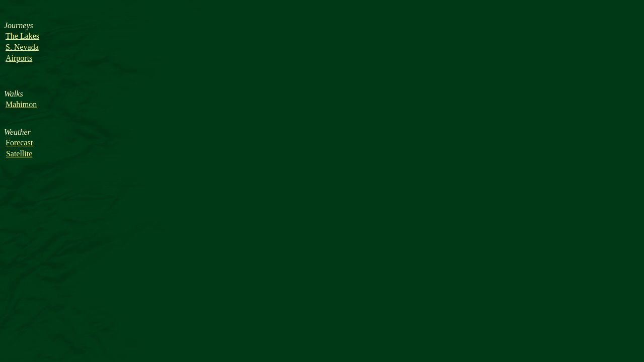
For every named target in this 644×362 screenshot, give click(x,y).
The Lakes (22, 36)
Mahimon (21, 104)
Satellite (19, 154)
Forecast (19, 143)
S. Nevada (22, 47)
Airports (19, 58)
